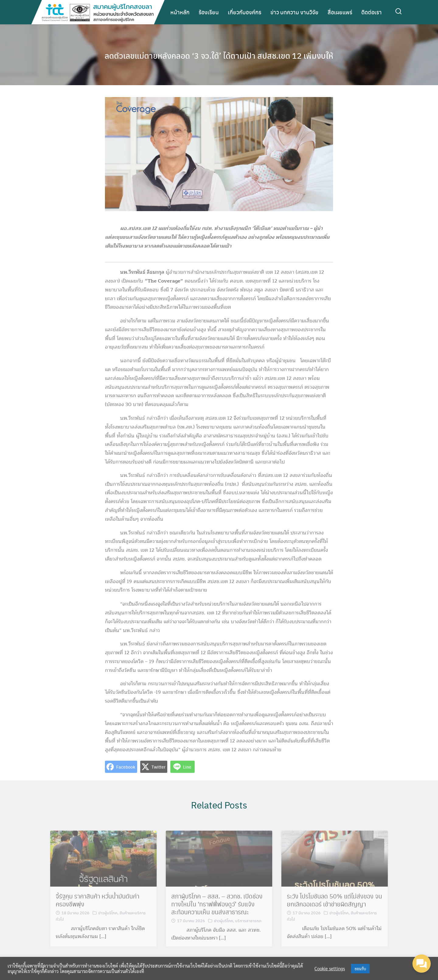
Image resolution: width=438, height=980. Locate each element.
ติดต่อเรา (372, 12)
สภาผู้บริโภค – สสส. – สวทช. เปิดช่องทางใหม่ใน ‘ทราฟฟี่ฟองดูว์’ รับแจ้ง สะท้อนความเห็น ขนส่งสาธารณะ (217, 910)
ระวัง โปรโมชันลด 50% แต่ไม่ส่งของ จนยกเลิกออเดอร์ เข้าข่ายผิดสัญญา (334, 906)
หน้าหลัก (180, 12)
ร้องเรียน (209, 12)
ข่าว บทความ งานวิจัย (294, 12)
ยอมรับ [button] (360, 969)
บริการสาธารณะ (248, 927)
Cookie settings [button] (330, 968)
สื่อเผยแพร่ (340, 12)
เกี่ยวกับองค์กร (245, 12)
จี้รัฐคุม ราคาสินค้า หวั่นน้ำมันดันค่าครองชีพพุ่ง (97, 906)
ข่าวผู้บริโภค (108, 919)
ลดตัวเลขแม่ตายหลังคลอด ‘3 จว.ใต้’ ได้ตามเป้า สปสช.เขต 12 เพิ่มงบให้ (219, 55)
